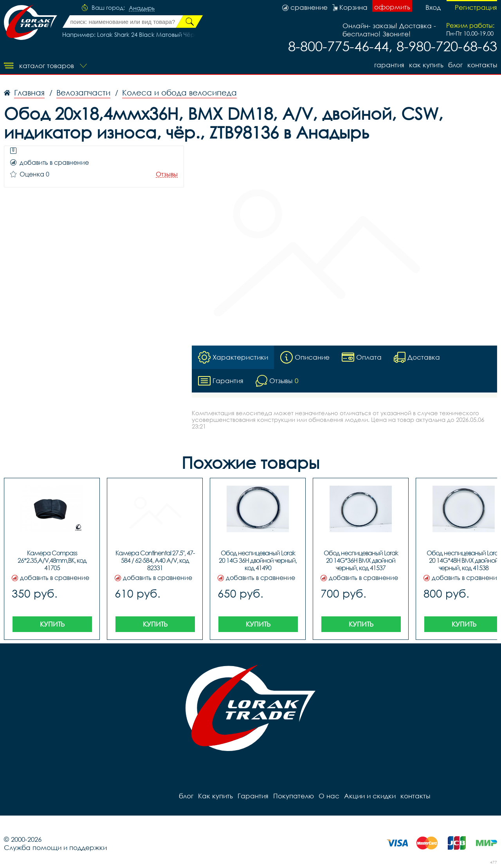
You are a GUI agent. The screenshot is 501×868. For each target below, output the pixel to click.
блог (455, 65)
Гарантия (389, 65)
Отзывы (167, 174)
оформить (392, 7)
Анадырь (142, 8)
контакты (482, 65)
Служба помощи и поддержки (55, 847)
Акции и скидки (370, 796)
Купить (52, 624)
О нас (329, 796)
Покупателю (294, 796)
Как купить (426, 65)
